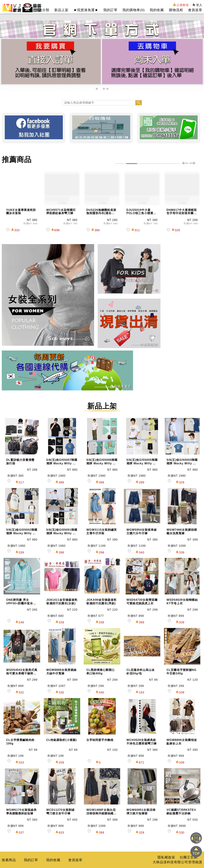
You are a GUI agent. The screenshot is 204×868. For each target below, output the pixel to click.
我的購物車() (134, 10)
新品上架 (61, 10)
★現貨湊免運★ (86, 10)
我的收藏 (157, 10)
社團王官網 (189, 857)
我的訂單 (110, 10)
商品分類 (42, 10)
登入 (197, 5)
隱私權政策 (166, 857)
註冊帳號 (181, 5)
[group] (102, 53)
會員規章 (195, 10)
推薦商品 (9, 860)
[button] (97, 89)
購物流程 (176, 10)
